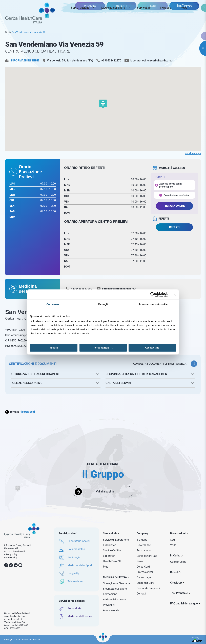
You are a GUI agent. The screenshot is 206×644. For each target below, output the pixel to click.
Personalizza (103, 348)
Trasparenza (144, 550)
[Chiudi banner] (175, 294)
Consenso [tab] (53, 304)
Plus (106, 567)
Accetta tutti (152, 348)
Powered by (197, 640)
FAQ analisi (184, 604)
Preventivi (109, 605)
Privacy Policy (11, 554)
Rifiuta (54, 348)
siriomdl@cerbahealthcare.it (119, 289)
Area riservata (111, 610)
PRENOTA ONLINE (174, 206)
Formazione (110, 594)
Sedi (7, 32)
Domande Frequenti (148, 588)
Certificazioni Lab (147, 556)
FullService (109, 545)
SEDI (153, 19)
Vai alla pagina (105, 492)
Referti (174, 572)
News (184, 8)
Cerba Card (143, 567)
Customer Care (145, 583)
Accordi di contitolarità (15, 551)
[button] (103, 104)
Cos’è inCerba (178, 562)
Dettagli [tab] (103, 304)
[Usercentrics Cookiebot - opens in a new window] (153, 294)
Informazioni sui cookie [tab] (153, 304)
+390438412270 (111, 61)
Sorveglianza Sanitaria (116, 583)
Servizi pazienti (80, 8)
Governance (144, 545)
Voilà (173, 545)
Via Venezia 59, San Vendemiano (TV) (70, 61)
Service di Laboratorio (116, 540)
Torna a (20, 412)
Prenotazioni (178, 533)
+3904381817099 (81, 289)
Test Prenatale (179, 593)
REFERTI (121, 19)
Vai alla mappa (193, 153)
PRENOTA (90, 19)
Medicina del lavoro (113, 8)
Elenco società (11, 548)
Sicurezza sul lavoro (115, 589)
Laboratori (109, 556)
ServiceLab (144, 8)
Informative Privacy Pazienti (17, 545)
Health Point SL (112, 561)
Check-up (176, 583)
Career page (144, 577)
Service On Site (112, 550)
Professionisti (145, 572)
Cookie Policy (11, 557)
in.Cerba (175, 556)
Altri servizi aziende (114, 599)
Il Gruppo (166, 8)
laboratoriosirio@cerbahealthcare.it (152, 61)
